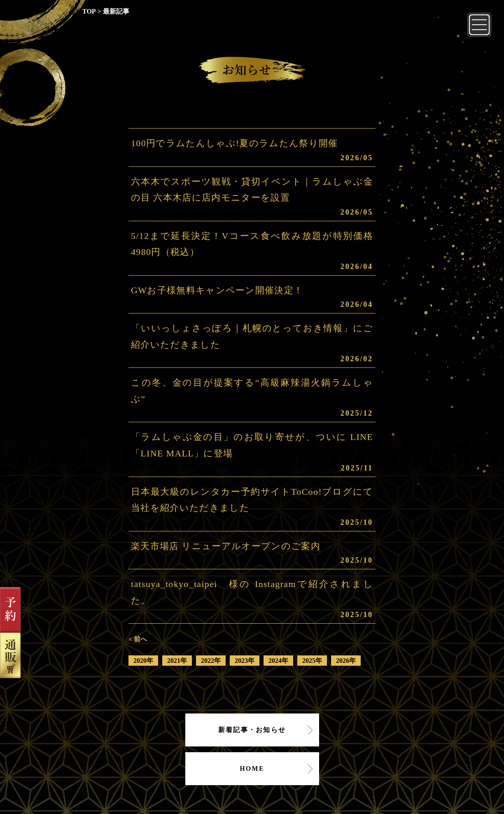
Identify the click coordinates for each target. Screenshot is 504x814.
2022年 (211, 661)
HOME (252, 768)
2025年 (312, 661)
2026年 (346, 661)
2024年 (278, 661)
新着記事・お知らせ (252, 730)
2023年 (245, 661)
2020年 (143, 661)
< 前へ (138, 639)
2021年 (177, 661)
